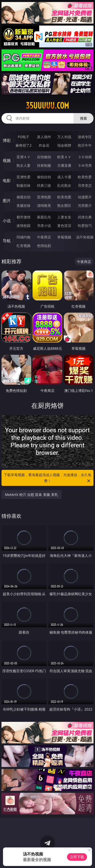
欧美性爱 (85, 177)
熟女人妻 (23, 165)
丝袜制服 (44, 165)
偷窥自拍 (23, 197)
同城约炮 (23, 237)
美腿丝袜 (23, 205)
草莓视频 (64, 237)
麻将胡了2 (23, 145)
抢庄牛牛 (85, 145)
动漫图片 (85, 197)
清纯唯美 (44, 205)
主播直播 (64, 165)
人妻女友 (64, 217)
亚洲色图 (44, 197)
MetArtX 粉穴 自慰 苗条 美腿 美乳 (31, 495)
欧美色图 (64, 197)
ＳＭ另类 (85, 165)
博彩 (7, 140)
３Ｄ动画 (85, 157)
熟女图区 (64, 205)
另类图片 (85, 205)
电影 (7, 181)
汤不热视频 (85, 237)
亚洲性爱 (23, 177)
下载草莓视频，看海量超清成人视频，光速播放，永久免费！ (47, 478)
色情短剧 (44, 246)
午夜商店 (44, 237)
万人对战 (64, 137)
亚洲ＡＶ (23, 157)
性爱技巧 (85, 226)
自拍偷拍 (44, 157)
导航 (7, 241)
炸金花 (44, 145)
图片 (7, 201)
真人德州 (44, 137)
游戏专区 (85, 137)
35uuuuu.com (47, 106)
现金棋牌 (64, 145)
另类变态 (85, 185)
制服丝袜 (23, 185)
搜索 (83, 118)
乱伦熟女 (64, 185)
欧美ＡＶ (64, 157)
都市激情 (23, 217)
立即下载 (77, 857)
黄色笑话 (64, 226)
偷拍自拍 (44, 177)
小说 (7, 221)
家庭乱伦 (44, 217)
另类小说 (44, 226)
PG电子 (24, 137)
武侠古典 (85, 217)
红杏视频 (23, 246)
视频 (7, 160)
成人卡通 (64, 177)
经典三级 (44, 185)
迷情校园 (23, 226)
